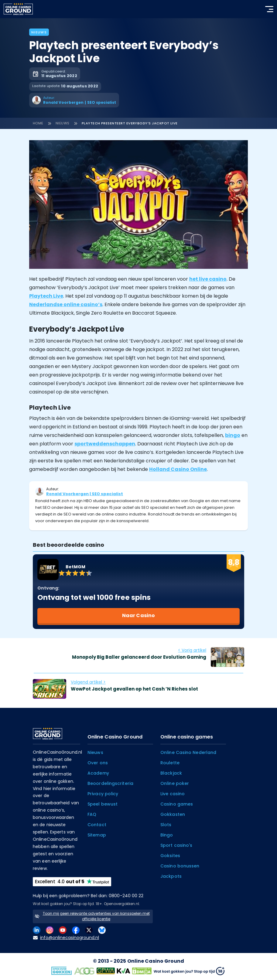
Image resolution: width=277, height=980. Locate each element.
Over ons (98, 763)
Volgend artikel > (88, 682)
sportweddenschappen (105, 444)
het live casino (208, 279)
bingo (233, 435)
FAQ (92, 814)
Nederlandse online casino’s (66, 304)
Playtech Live (46, 296)
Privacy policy (103, 794)
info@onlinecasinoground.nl (66, 938)
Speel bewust (103, 804)
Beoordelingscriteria (110, 783)
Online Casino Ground (156, 961)
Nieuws (39, 32)
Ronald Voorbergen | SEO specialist (85, 494)
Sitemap (97, 835)
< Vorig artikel (192, 650)
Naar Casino (138, 615)
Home (38, 123)
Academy (98, 773)
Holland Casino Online (178, 469)
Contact (97, 825)
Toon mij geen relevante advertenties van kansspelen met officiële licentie (96, 916)
